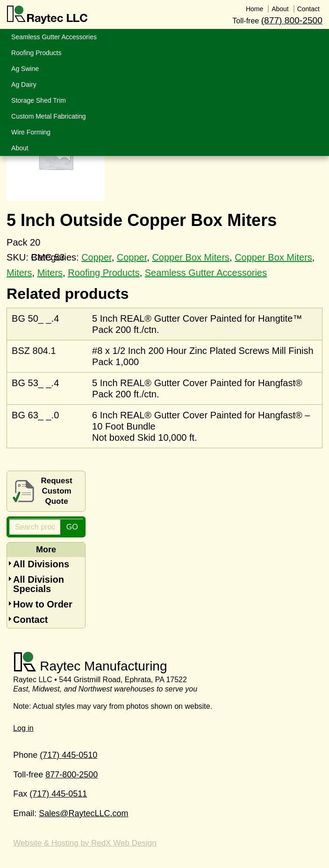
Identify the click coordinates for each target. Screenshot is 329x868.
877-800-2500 (72, 775)
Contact (30, 620)
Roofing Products (104, 273)
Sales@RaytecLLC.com (83, 813)
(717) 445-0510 (68, 755)
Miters (19, 273)
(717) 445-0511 (58, 794)
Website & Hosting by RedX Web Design (85, 843)
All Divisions (41, 564)
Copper (132, 257)
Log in (23, 728)
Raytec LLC (47, 15)
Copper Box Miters (191, 257)
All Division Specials (39, 584)
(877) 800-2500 (292, 20)
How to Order (43, 604)
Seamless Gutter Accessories (206, 273)
